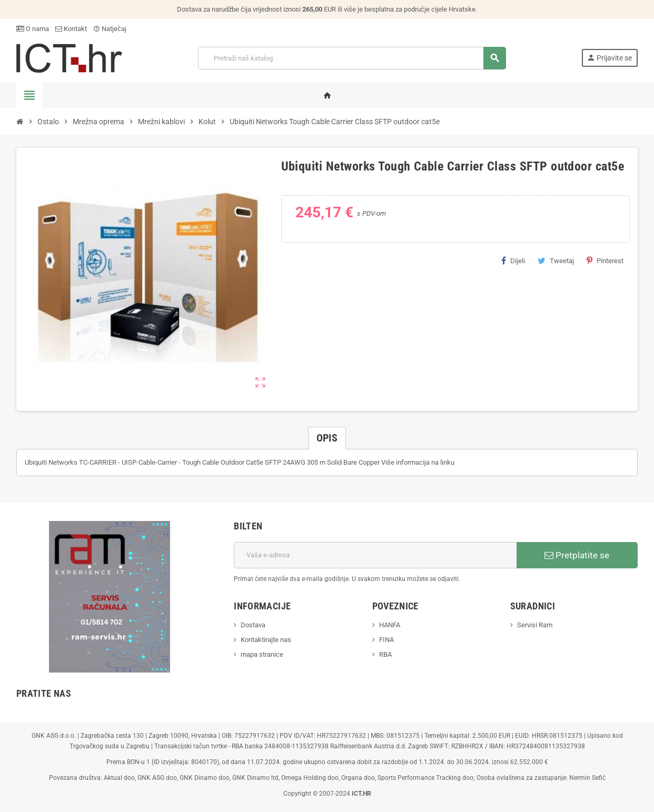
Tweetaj (556, 260)
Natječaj (110, 29)
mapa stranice (262, 654)
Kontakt (71, 29)
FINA (387, 640)
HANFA (390, 625)
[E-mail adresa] (375, 555)
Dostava (253, 625)
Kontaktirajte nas (266, 640)
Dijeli (513, 260)
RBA (385, 654)
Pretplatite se (577, 555)
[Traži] (352, 58)
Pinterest (605, 260)
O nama (33, 29)
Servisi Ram (535, 625)
